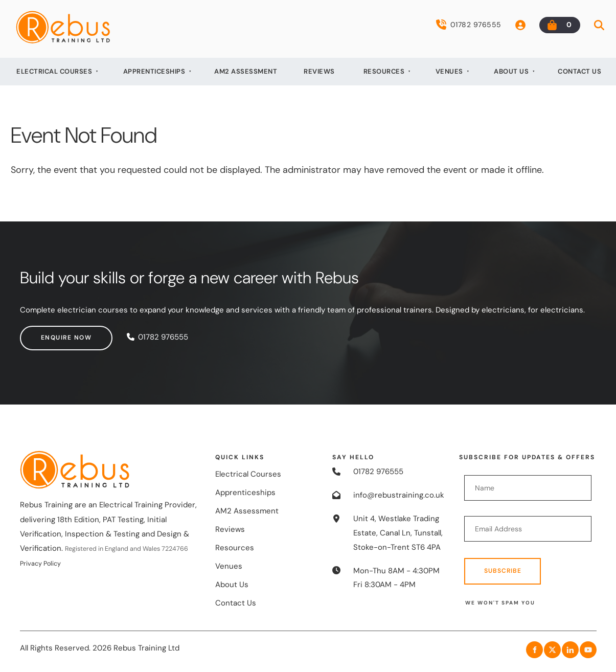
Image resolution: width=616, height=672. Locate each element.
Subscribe (503, 571)
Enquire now (45, 332)
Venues (449, 71)
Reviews (319, 71)
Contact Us (579, 71)
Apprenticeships (154, 71)
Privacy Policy (40, 564)
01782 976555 (469, 25)
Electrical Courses (54, 71)
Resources (384, 71)
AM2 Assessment (246, 71)
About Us (511, 71)
